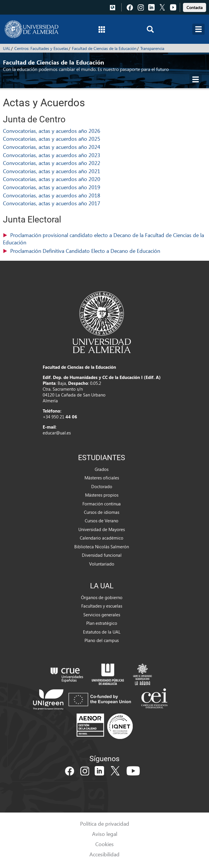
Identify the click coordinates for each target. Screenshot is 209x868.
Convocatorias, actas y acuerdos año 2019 (52, 187)
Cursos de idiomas (102, 512)
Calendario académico (102, 538)
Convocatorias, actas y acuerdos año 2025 (52, 139)
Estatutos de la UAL (102, 632)
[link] (195, 7)
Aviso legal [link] (105, 834)
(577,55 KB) (104, 251)
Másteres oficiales (102, 478)
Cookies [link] (104, 844)
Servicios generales (102, 615)
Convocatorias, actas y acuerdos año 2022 (52, 163)
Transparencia (152, 48)
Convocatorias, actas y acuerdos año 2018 (52, 195)
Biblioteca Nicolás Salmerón (102, 547)
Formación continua (102, 504)
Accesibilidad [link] (104, 854)
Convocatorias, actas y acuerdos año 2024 (52, 147)
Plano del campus (102, 640)
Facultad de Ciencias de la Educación (104, 48)
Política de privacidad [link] (105, 823)
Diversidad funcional (102, 555)
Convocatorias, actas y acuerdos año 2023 (52, 155)
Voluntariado (102, 564)
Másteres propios (102, 495)
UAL (7, 48)
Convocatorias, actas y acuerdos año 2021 (52, 171)
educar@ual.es (57, 433)
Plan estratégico (102, 623)
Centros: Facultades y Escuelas (41, 48)
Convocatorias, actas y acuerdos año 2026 (52, 131)
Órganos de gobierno (102, 597)
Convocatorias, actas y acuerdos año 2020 (52, 179)
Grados (102, 469)
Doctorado (102, 486)
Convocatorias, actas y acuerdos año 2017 (52, 203)
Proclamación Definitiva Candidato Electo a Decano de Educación (85, 251)
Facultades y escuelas (102, 606)
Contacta (195, 7)
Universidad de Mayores (102, 529)
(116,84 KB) (104, 239)
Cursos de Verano (102, 521)
